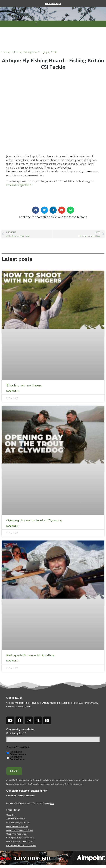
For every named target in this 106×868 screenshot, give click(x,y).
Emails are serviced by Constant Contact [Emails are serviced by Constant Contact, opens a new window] (69, 784)
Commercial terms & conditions (19, 830)
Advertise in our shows (16, 819)
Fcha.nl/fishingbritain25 (19, 185)
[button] (36, 24)
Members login (53, 3)
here (29, 707)
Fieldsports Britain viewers (18, 753)
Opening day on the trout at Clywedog (34, 520)
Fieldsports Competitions (17, 758)
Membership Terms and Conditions (21, 845)
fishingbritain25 (32, 52)
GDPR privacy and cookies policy (20, 838)
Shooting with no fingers (24, 385)
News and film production (17, 826)
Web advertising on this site (18, 823)
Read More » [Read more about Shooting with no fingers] (13, 391)
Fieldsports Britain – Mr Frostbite (30, 655)
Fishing (5, 52)
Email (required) (16, 734)
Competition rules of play (17, 834)
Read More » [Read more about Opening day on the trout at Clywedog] (13, 526)
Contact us (11, 815)
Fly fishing (16, 52)
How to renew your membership (20, 842)
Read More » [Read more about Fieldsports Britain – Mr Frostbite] (13, 661)
